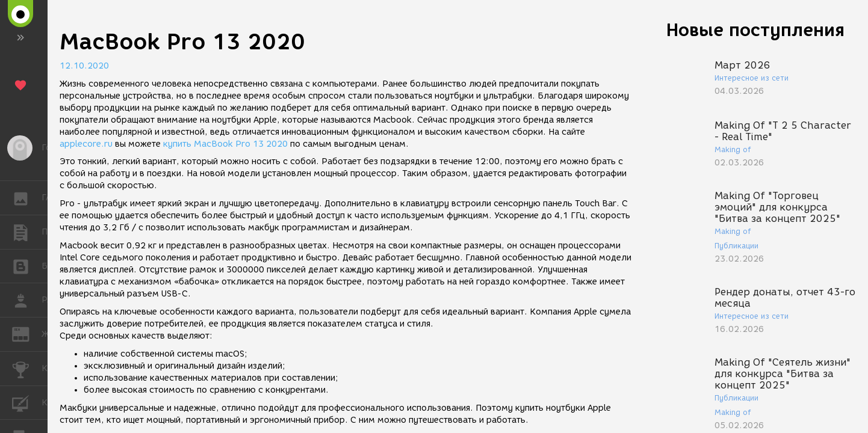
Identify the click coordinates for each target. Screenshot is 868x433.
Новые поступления (755, 30)
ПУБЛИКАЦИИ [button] (27, 232)
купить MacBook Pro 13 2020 (225, 144)
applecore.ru (86, 144)
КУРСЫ (27, 402)
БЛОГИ (27, 266)
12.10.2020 (84, 66)
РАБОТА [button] (27, 300)
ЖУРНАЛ (27, 333)
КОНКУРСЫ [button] (27, 369)
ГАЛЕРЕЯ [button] (27, 198)
